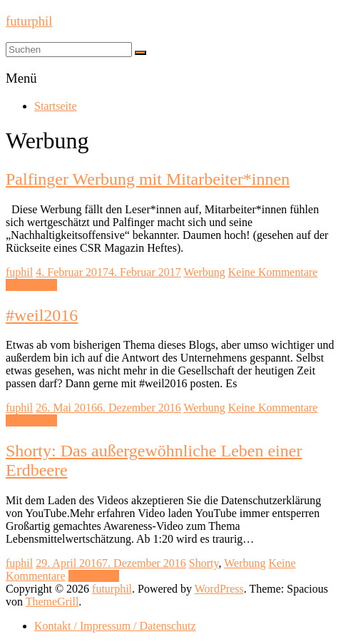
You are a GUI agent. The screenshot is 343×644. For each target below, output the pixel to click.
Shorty (204, 563)
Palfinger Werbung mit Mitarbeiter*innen (148, 179)
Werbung (204, 272)
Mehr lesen (31, 285)
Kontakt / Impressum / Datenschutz (115, 626)
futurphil (29, 21)
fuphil (19, 272)
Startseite (56, 106)
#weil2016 (42, 315)
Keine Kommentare (273, 272)
